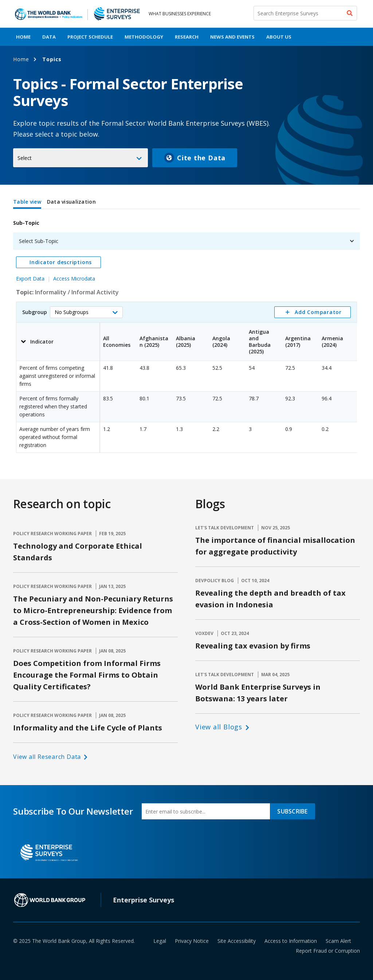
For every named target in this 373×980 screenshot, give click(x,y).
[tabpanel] (186, 332)
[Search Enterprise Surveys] (305, 13)
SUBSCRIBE (292, 811)
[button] (86, 312)
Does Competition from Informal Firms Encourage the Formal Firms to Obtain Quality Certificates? (87, 675)
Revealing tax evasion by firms (253, 646)
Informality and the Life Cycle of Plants (88, 728)
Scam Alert (338, 941)
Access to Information (291, 941)
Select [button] (25, 158)
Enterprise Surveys (144, 900)
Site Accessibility (237, 941)
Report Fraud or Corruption (328, 951)
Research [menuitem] (187, 37)
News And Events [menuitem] (232, 37)
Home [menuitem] (23, 37)
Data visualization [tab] (71, 202)
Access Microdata (74, 279)
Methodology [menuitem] (144, 37)
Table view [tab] (27, 202)
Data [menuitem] (49, 37)
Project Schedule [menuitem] (90, 37)
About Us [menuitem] (279, 37)
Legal (160, 941)
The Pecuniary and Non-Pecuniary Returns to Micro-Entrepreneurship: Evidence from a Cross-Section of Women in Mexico (93, 610)
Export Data (30, 279)
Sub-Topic (26, 223)
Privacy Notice (192, 941)
